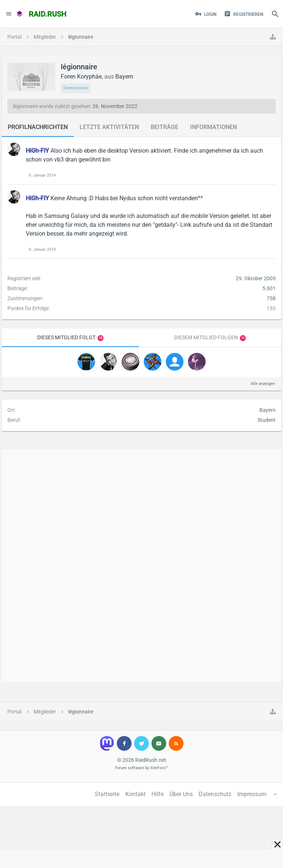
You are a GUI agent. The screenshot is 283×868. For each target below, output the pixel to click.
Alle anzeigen (263, 384)
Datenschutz (215, 794)
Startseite (107, 794)
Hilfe (158, 794)
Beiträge (165, 127)
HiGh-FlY (37, 151)
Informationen (214, 127)
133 (271, 308)
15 (101, 338)
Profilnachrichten (38, 127)
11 (243, 338)
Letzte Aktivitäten (109, 127)
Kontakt (135, 794)
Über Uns (181, 794)
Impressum (252, 794)
